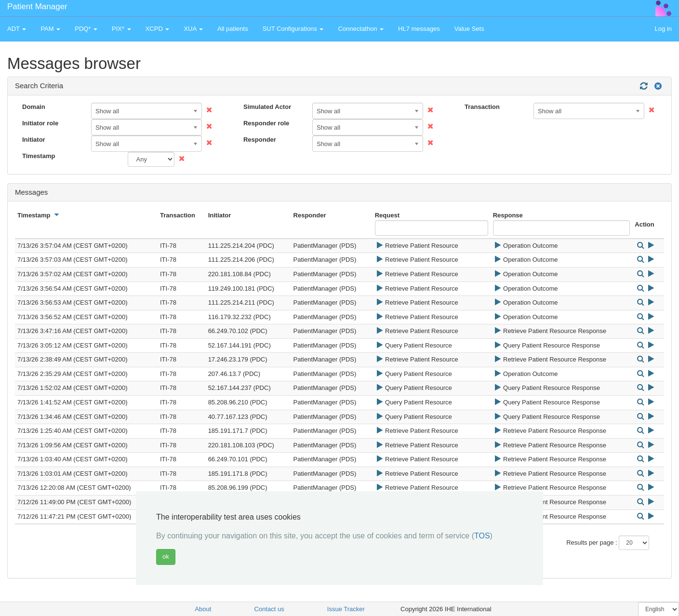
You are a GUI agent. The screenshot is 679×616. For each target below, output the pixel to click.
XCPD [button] (158, 29)
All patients (233, 29)
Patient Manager (37, 7)
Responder (260, 140)
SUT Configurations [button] (293, 29)
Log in (663, 29)
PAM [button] (50, 29)
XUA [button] (193, 29)
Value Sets (469, 29)
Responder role (266, 123)
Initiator (34, 140)
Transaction (482, 107)
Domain (34, 107)
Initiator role (40, 123)
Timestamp (39, 156)
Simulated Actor (267, 107)
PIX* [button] (121, 29)
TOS (482, 536)
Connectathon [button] (361, 29)
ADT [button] (17, 29)
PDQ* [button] (86, 29)
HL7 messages (419, 29)
